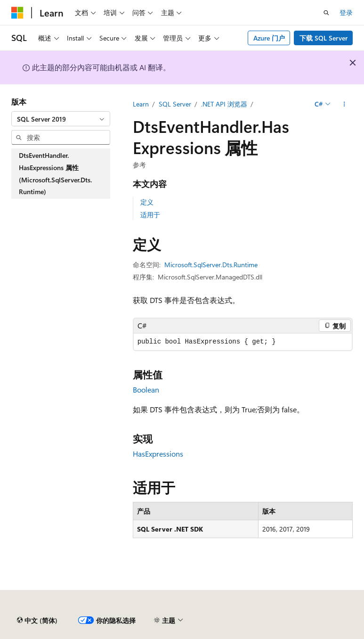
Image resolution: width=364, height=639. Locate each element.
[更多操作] (344, 104)
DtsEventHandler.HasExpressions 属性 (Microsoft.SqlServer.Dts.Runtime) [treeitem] (55, 173)
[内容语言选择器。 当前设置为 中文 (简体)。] (37, 621)
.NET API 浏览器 (224, 104)
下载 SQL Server (324, 38)
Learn (141, 104)
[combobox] (61, 119)
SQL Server (175, 104)
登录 (346, 12)
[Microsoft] (17, 13)
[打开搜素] (326, 13)
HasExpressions (158, 454)
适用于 (150, 215)
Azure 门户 (269, 38)
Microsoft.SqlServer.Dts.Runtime (211, 265)
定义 (147, 202)
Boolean (146, 389)
